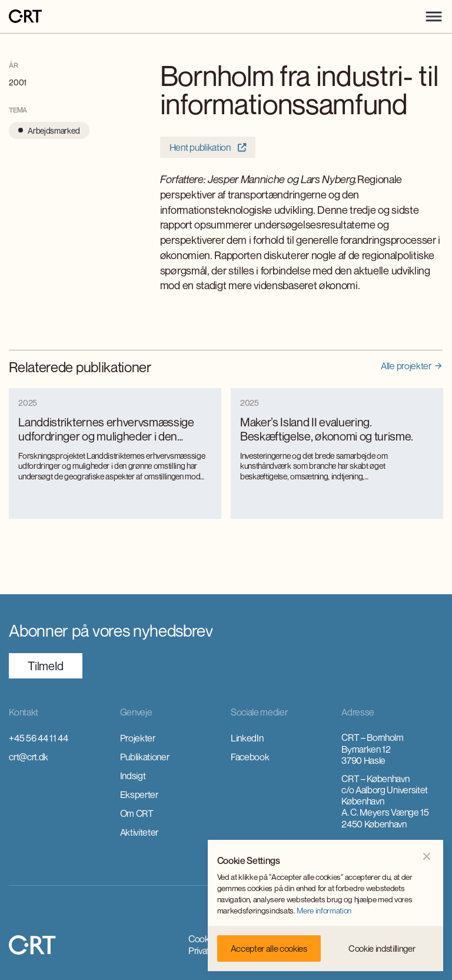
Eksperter (139, 794)
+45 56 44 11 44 (38, 738)
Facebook (250, 757)
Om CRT (137, 813)
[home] (25, 17)
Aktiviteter (139, 832)
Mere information (324, 911)
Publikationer (145, 757)
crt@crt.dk (29, 757)
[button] (434, 16)
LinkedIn (247, 738)
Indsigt (133, 776)
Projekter (138, 738)
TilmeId (46, 666)
